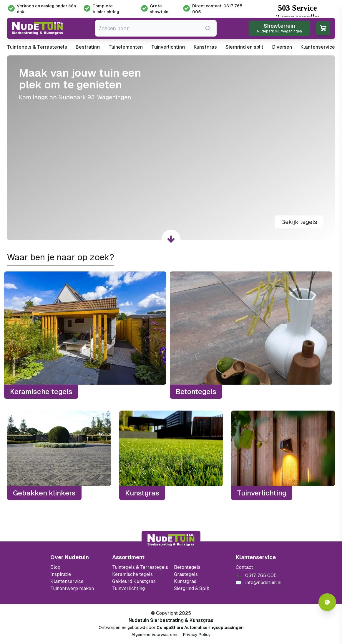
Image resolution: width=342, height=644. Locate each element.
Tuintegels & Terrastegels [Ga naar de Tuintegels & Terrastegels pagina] (140, 567)
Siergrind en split (244, 47)
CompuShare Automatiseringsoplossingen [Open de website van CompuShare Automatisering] (200, 627)
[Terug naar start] (171, 540)
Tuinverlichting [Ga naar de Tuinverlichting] (128, 588)
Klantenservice (318, 47)
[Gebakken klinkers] (59, 455)
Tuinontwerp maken (72, 588)
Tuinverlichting (168, 47)
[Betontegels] (251, 335)
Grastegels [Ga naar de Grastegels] (186, 574)
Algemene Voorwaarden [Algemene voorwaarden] (154, 635)
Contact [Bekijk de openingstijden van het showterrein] (244, 567)
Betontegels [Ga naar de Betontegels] (187, 567)
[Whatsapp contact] (327, 602)
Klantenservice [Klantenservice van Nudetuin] (67, 581)
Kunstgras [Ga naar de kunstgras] (185, 581)
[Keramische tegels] (85, 335)
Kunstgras (205, 47)
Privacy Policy (197, 635)
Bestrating (88, 47)
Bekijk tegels (299, 222)
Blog (55, 567)
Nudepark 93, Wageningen (95, 97)
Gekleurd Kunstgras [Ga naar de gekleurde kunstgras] (134, 581)
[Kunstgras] (171, 455)
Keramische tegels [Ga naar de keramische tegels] (132, 574)
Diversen (282, 47)
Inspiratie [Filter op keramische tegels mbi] (61, 574)
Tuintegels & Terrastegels (37, 47)
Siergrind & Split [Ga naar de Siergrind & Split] (192, 588)
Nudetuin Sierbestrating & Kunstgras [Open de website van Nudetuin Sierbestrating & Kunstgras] (171, 620)
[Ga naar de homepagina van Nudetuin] (37, 28)
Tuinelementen (126, 47)
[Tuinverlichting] (283, 455)
